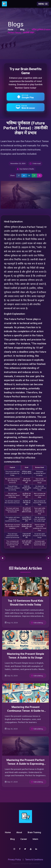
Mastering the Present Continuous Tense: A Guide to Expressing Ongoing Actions (25, 711)
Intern (35, 839)
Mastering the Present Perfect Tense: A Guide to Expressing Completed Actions (25, 764)
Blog (22, 30)
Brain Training (34, 832)
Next (48, 558)
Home (10, 30)
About (19, 832)
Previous (3, 558)
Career (24, 839)
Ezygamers (16, 864)
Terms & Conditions (34, 860)
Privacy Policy (14, 860)
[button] (43, 4)
